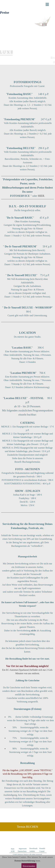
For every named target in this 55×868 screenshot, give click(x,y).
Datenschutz (22, 851)
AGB (13, 851)
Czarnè (42, 851)
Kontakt (42, 848)
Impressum (23, 849)
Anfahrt (32, 851)
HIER (41, 196)
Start (13, 849)
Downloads (33, 848)
